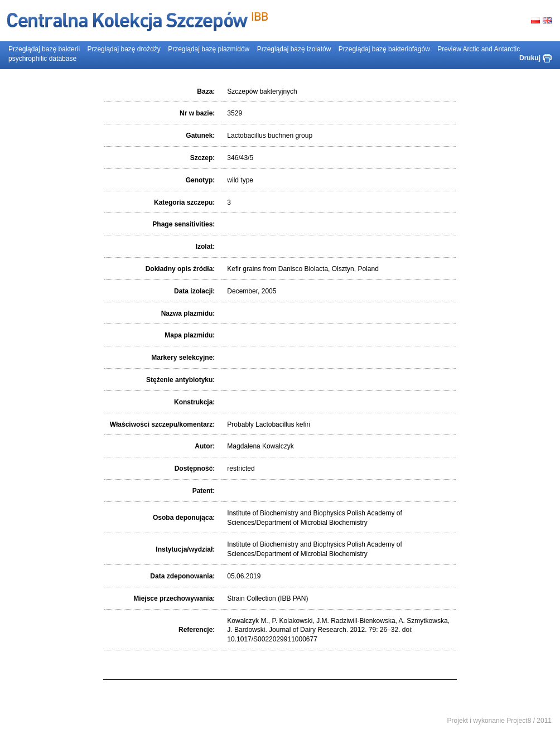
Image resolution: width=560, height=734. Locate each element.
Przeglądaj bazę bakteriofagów (384, 49)
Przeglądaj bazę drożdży (124, 49)
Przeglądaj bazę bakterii (44, 49)
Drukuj (530, 58)
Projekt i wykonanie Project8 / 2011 (499, 721)
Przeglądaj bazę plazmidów (209, 49)
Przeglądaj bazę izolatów (294, 49)
